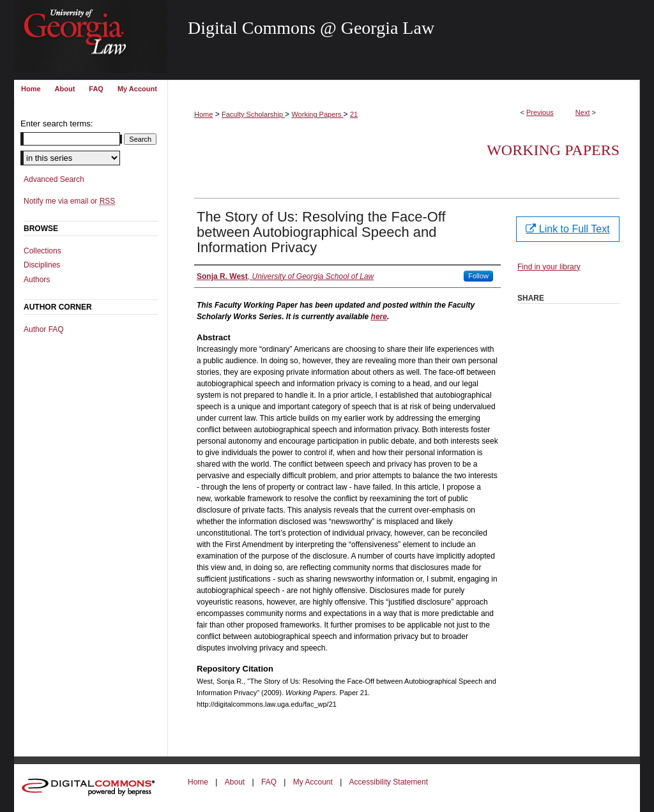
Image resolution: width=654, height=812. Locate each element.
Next (583, 112)
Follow (478, 276)
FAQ (269, 782)
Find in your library (549, 267)
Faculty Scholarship (253, 114)
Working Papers (317, 114)
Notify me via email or (69, 201)
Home (203, 114)
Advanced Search (54, 179)
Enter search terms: (57, 124)
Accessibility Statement (389, 782)
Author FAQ (44, 329)
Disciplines (42, 265)
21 (354, 114)
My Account (313, 782)
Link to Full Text (567, 229)
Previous (540, 112)
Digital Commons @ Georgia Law (311, 28)
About (235, 782)
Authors (37, 280)
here (379, 317)
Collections (42, 251)
